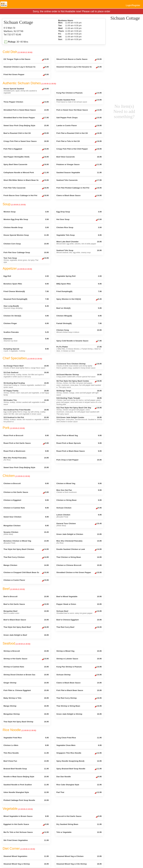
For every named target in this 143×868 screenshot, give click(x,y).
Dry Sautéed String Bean (79, 824)
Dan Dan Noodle (79, 777)
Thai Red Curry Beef (79, 627)
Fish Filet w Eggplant (26, 149)
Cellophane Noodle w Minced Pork (26, 173)
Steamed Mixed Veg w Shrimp (26, 864)
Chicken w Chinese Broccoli (79, 565)
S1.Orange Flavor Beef (26, 367)
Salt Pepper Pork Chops (79, 118)
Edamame (26, 340)
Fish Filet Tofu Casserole (26, 188)
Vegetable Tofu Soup (79, 235)
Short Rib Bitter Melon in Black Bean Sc (26, 180)
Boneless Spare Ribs (26, 284)
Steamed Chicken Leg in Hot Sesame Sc (79, 67)
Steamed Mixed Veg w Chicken (79, 856)
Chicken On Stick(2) (26, 316)
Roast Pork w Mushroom (26, 451)
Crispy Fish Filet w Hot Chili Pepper (79, 149)
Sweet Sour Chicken (26, 517)
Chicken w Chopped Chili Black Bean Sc (26, 573)
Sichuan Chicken (79, 508)
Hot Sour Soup (79, 220)
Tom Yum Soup (26, 260)
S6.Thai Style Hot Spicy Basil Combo (79, 384)
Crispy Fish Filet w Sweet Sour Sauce (26, 141)
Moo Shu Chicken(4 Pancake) (79, 542)
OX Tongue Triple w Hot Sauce (26, 60)
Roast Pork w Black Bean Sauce (79, 451)
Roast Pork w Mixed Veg (79, 435)
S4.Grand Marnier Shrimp (79, 376)
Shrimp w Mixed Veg (79, 651)
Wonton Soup (26, 212)
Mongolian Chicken (26, 526)
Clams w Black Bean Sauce (79, 196)
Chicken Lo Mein (26, 745)
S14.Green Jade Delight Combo (79, 419)
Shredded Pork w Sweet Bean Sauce (26, 110)
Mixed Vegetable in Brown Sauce (26, 816)
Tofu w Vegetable (79, 832)
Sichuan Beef (79, 612)
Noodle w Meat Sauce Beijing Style (26, 777)
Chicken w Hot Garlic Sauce (26, 493)
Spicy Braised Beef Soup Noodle (79, 769)
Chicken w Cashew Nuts (26, 508)
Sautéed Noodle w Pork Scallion (26, 785)
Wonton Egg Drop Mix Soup (26, 219)
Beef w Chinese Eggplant (79, 620)
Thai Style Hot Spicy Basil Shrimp (26, 722)
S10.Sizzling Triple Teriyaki (79, 401)
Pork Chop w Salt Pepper (79, 460)
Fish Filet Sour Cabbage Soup (26, 252)
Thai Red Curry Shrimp (79, 698)
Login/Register (133, 5)
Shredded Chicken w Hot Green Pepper (79, 573)
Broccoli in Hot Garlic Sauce (79, 817)
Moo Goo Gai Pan (79, 491)
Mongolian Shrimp (26, 714)
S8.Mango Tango (79, 393)
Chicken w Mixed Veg (79, 483)
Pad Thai (79, 793)
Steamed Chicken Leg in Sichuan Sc (26, 67)
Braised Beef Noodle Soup (26, 769)
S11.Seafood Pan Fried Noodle (26, 412)
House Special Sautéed (26, 91)
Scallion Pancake (26, 332)
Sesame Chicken (26, 533)
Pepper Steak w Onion (79, 604)
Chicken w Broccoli (26, 483)
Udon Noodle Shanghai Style (26, 792)
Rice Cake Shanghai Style (79, 785)
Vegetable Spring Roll (79, 276)
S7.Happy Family (26, 393)
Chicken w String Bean (79, 500)
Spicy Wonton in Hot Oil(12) (79, 299)
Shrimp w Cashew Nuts (26, 667)
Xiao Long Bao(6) (26, 307)
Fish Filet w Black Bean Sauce (79, 690)
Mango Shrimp (26, 706)
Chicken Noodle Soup (26, 227)
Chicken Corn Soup (26, 244)
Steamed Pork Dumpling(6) (26, 299)
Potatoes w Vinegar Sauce (79, 165)
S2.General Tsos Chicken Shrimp (79, 366)
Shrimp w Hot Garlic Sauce (26, 659)
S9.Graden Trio (26, 402)
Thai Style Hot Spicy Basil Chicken (26, 550)
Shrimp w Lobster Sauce (79, 659)
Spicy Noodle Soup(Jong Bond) (79, 761)
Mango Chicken (26, 565)
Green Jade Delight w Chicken (79, 534)
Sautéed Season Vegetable (79, 173)
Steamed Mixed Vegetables (26, 856)
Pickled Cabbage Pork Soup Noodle (26, 800)
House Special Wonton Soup (26, 235)
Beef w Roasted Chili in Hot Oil (26, 133)
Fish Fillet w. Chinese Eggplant (26, 690)
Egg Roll (26, 276)
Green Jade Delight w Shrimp (79, 714)
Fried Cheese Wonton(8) (26, 291)
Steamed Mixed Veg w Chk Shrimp (79, 864)
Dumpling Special (26, 350)
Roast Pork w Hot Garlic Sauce (26, 443)
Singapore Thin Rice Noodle (79, 753)
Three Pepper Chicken (26, 102)
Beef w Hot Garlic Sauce (26, 604)
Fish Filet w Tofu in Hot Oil (79, 142)
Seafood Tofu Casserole (79, 180)
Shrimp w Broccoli (26, 651)
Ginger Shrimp (26, 683)
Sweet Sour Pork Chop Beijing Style (26, 125)
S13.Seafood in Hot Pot (26, 419)
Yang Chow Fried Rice (79, 738)
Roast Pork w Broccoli (26, 435)
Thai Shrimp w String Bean (79, 706)
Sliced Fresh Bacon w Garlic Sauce (79, 60)
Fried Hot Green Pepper (26, 75)
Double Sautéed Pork (79, 101)
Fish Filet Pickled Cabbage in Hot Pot (79, 188)
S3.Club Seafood (26, 375)
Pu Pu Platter (79, 349)
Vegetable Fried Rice (26, 738)
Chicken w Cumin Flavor (26, 580)
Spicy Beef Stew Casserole (26, 165)
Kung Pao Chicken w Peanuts (79, 93)
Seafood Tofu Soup (79, 251)
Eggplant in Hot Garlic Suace (26, 825)
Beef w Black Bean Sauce (26, 620)
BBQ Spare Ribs (79, 284)
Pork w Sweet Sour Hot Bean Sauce (79, 110)
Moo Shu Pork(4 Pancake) (26, 459)
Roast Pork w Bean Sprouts (79, 443)
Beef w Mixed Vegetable (79, 596)
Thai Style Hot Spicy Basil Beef (26, 627)
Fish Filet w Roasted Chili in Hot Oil (79, 133)
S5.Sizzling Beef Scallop (26, 385)
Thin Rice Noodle (26, 753)
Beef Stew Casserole (79, 157)
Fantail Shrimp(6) (79, 323)
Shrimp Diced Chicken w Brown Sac (26, 675)
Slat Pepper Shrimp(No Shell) (26, 157)
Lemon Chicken (79, 516)
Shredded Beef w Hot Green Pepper (26, 118)
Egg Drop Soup (79, 212)
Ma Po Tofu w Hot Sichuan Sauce (26, 833)
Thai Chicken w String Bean (79, 557)
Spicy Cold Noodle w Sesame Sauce (79, 341)
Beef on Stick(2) (79, 308)
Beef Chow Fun (26, 761)
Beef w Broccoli (26, 596)
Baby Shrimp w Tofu (26, 698)
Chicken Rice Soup (79, 227)
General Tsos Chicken (79, 525)
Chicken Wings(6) (79, 316)
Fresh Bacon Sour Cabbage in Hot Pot (26, 196)
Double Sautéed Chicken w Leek (79, 550)
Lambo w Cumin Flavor (79, 126)
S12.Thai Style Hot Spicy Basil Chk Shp (79, 411)
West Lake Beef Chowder (79, 243)
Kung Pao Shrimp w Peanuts (79, 667)
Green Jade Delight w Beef (26, 635)
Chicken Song (79, 331)
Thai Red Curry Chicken (26, 557)
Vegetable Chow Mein (79, 745)
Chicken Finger (26, 323)
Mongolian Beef (26, 612)
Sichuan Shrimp (79, 675)
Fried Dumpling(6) (79, 291)
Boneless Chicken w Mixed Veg (26, 542)
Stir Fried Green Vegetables (26, 840)
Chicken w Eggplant (26, 500)
